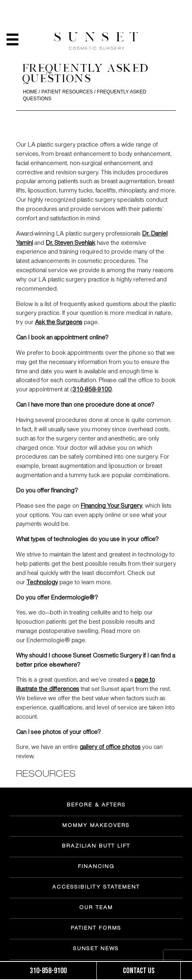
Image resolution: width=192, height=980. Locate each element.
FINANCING (96, 867)
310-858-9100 (92, 390)
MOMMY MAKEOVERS (96, 826)
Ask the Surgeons (59, 323)
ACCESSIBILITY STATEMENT (96, 888)
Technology (42, 583)
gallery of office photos (110, 748)
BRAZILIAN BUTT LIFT (96, 847)
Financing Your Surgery (111, 507)
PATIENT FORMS (96, 929)
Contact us (139, 971)
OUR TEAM (96, 908)
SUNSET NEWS (96, 949)
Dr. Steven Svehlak (70, 244)
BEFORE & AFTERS (96, 806)
